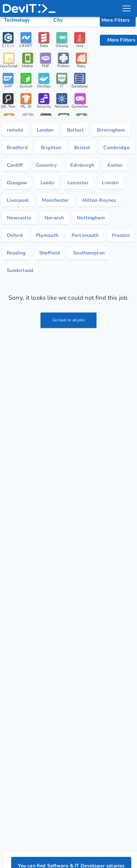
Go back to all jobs (68, 320)
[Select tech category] (25, 20)
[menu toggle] (127, 8)
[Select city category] (75, 20)
